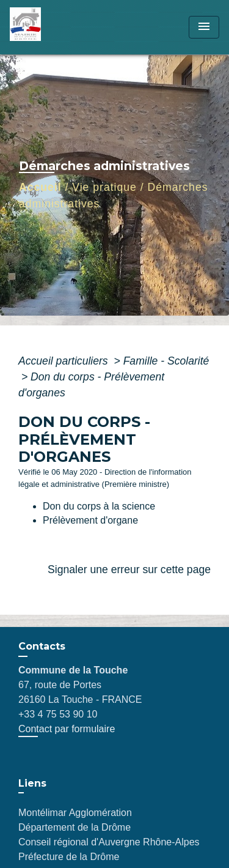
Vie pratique (104, 187)
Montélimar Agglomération (75, 813)
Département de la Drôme (75, 827)
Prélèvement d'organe (90, 520)
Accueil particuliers (65, 361)
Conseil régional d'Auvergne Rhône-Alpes (109, 842)
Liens (32, 783)
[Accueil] (56, 27)
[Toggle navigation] (204, 27)
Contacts (42, 646)
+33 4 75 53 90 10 (58, 714)
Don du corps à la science (99, 506)
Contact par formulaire (67, 729)
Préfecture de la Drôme (69, 857)
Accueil (40, 187)
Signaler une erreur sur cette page (129, 569)
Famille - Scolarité (166, 361)
